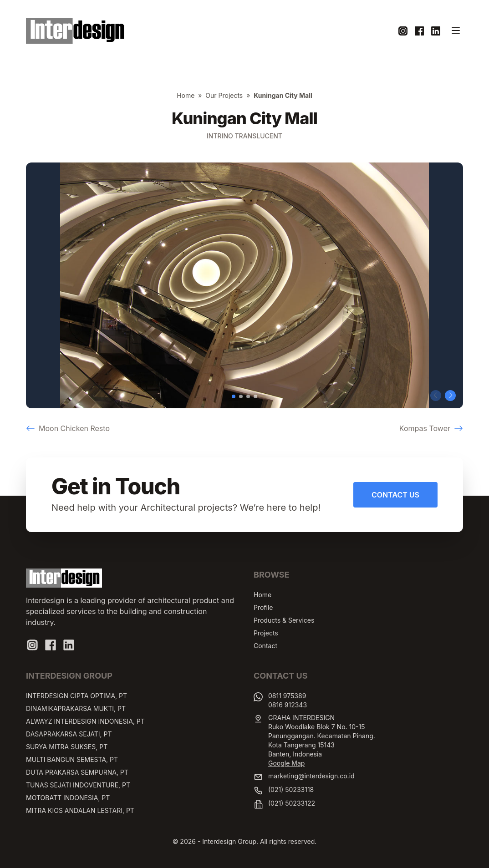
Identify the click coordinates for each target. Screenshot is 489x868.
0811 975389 (287, 696)
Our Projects (224, 95)
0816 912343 (288, 705)
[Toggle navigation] (456, 30)
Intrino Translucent (244, 136)
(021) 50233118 (291, 789)
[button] (234, 396)
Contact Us (395, 495)
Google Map (286, 763)
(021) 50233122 (292, 803)
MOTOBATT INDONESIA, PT (68, 798)
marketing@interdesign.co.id (311, 776)
